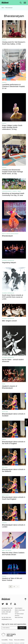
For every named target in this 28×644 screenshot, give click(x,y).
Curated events (7, 191)
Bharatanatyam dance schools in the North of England (14, 443)
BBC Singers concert (9, 321)
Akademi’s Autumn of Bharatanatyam (10, 387)
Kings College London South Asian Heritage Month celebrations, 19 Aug (12, 127)
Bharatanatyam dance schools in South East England (14, 498)
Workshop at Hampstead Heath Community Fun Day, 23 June (13, 194)
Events (4, 40)
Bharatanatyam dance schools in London (14, 526)
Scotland (5, 412)
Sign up (22, 632)
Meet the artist (7, 551)
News (19, 191)
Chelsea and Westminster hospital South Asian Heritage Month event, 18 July (12, 172)
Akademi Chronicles (8, 260)
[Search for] (21, 3)
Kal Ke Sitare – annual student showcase (13, 360)
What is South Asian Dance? (10, 234)
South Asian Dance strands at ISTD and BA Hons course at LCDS (13, 297)
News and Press (19, 622)
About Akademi (19, 612)
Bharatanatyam (7, 236)
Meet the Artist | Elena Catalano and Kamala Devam (13, 554)
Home (3, 8)
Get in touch (5, 618)
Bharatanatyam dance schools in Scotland (14, 415)
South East (5, 495)
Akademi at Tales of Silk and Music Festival (12, 579)
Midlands (5, 467)
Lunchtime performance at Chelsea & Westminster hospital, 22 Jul (14, 86)
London (4, 523)
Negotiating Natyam (9, 263)
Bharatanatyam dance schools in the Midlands (14, 470)
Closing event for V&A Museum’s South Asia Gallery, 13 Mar (14, 43)
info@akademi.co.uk (7, 623)
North (4, 439)
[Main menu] (25, 3)
